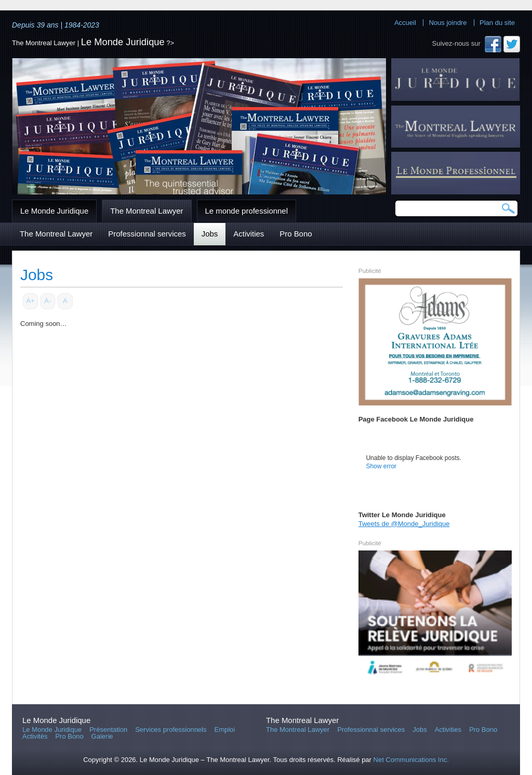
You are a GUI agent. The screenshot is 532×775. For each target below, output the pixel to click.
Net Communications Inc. (411, 760)
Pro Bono (296, 234)
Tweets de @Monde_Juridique (404, 524)
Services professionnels (171, 730)
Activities (249, 234)
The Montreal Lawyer (147, 211)
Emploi (225, 730)
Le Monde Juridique (123, 42)
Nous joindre (448, 23)
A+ (30, 301)
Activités (35, 736)
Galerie (102, 736)
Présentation (108, 730)
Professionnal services (147, 234)
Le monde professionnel (247, 211)
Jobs (210, 234)
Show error (381, 466)
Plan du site (497, 23)
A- (48, 301)
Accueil (405, 23)
